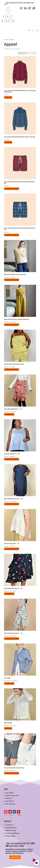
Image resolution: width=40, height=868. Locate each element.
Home (6, 39)
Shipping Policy (11, 828)
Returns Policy (11, 830)
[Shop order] (27, 53)
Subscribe (15, 857)
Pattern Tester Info (12, 795)
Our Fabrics (10, 801)
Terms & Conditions (13, 833)
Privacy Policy (10, 836)
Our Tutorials (10, 804)
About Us (9, 798)
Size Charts (10, 793)
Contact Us (9, 825)
